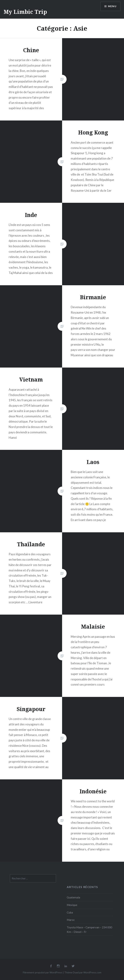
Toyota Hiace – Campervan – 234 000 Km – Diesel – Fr (89, 930)
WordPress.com (92, 972)
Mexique (72, 905)
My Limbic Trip (25, 12)
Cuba (70, 912)
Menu (112, 6)
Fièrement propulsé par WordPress (43, 972)
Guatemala (73, 897)
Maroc (71, 920)
